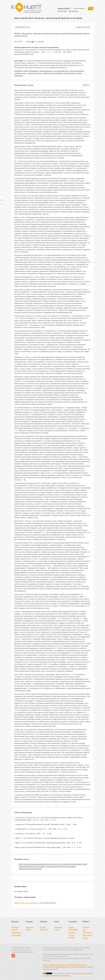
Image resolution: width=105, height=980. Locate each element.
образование (34, 71)
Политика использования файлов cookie (57, 967)
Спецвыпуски (16, 932)
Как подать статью (30, 928)
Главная (86, 927)
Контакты (72, 932)
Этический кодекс (58, 928)
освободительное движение (53, 73)
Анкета (85, 938)
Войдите (17, 903)
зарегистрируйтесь (31, 903)
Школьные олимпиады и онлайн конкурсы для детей (68, 965)
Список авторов (71, 936)
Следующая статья (83, 27)
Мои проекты (88, 935)
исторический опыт (61, 71)
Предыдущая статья (23, 27)
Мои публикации (87, 931)
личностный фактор (77, 71)
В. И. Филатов (38, 42)
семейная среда (20, 73)
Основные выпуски (15, 928)
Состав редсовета (44, 928)
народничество (70, 73)
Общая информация (73, 928)
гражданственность (46, 71)
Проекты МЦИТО (64, 8)
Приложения (16, 935)
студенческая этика (34, 73)
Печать (86, 85)
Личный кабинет (79, 8)
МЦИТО (46, 965)
